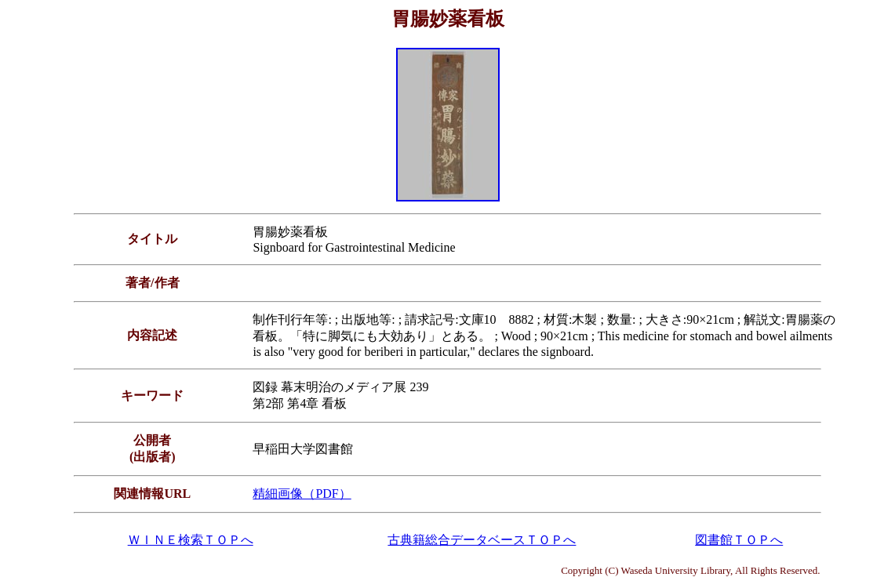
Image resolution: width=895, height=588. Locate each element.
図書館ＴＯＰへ (739, 540)
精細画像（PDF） (302, 494)
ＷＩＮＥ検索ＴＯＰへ (191, 540)
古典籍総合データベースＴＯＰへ (482, 540)
